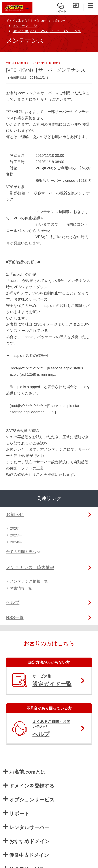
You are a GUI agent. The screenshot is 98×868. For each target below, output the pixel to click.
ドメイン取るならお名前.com (26, 21)
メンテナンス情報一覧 (29, 581)
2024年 (16, 542)
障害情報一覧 (21, 588)
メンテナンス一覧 (25, 26)
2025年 (16, 535)
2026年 (16, 528)
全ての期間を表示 (21, 552)
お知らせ (59, 21)
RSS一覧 (15, 617)
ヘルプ (13, 602)
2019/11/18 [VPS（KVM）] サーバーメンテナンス (47, 31)
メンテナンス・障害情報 (30, 568)
